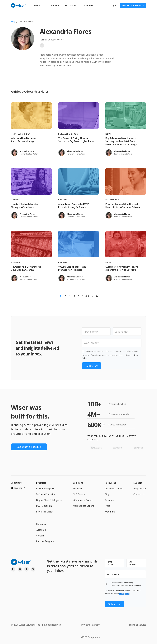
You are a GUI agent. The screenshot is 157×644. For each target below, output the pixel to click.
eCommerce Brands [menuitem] (83, 500)
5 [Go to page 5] (79, 296)
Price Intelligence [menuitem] (45, 489)
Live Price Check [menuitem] (45, 512)
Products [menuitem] (41, 483)
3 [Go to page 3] (70, 296)
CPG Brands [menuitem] (79, 494)
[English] (18, 488)
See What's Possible (133, 5)
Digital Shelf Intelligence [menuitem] (49, 500)
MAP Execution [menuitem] (44, 506)
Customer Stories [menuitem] (114, 489)
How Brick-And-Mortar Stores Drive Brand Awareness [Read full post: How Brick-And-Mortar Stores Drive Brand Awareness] (26, 268)
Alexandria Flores (27, 22)
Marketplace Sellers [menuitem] (83, 506)
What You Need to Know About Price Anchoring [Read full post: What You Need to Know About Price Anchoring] (23, 140)
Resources (70, 5)
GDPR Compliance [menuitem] (91, 637)
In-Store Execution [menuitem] (46, 494)
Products (39, 5)
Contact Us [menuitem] (139, 494)
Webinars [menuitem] (110, 512)
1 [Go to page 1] (61, 296)
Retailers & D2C (21, 134)
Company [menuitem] (41, 524)
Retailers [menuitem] (78, 489)
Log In (114, 5)
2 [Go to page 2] (65, 296)
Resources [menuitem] (110, 483)
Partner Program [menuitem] (45, 541)
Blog (13, 22)
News (109, 134)
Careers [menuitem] (40, 536)
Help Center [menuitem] (140, 489)
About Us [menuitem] (41, 530)
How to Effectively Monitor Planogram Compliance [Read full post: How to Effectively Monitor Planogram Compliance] (25, 206)
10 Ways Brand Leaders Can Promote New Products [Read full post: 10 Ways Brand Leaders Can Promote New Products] (72, 268)
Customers (87, 5)
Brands (16, 200)
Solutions (54, 5)
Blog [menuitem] (107, 494)
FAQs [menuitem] (107, 506)
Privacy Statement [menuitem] (91, 625)
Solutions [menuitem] (78, 483)
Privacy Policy (125, 594)
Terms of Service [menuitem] (137, 625)
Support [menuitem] (138, 483)
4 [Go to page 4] (74, 296)
